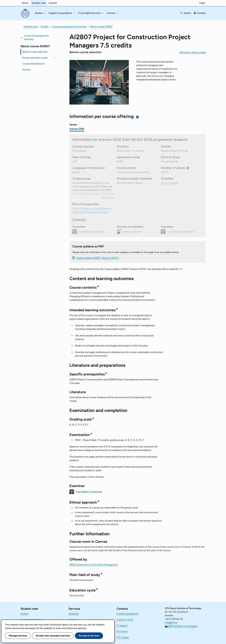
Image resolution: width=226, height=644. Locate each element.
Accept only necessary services (53, 636)
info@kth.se (171, 623)
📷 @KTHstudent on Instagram (181, 626)
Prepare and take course (35, 58)
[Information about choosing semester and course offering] (137, 117)
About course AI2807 (101, 27)
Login (202, 3)
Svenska (201, 13)
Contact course (125, 620)
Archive (26, 70)
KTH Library (123, 637)
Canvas (72, 620)
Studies (45, 27)
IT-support (122, 626)
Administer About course (192, 52)
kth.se (25, 3)
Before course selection (35, 52)
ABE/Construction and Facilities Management (94, 565)
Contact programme (127, 614)
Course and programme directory (69, 27)
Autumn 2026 (77, 129)
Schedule (74, 614)
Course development (33, 64)
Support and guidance (32, 620)
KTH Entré (122, 631)
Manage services (18, 636)
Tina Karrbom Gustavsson (89, 491)
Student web (39, 3)
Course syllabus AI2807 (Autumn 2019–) (97, 258)
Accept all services (89, 636)
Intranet (53, 3)
